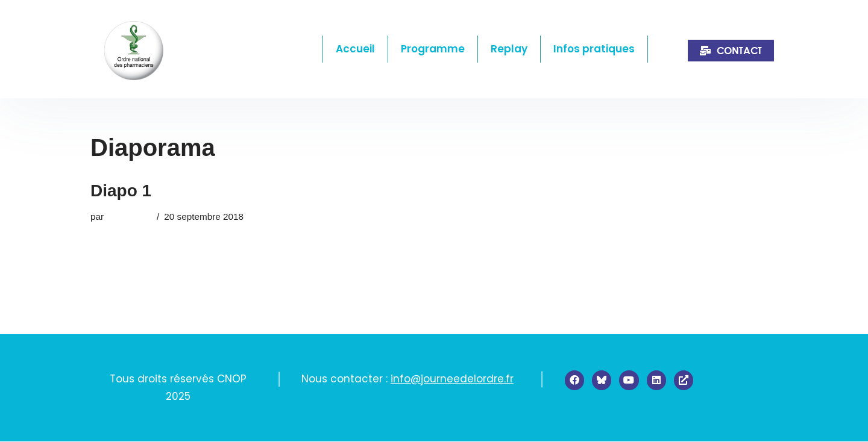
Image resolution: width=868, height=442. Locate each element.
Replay (509, 49)
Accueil (355, 49)
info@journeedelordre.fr (452, 379)
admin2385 (129, 216)
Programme (433, 49)
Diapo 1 (121, 191)
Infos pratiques (594, 49)
